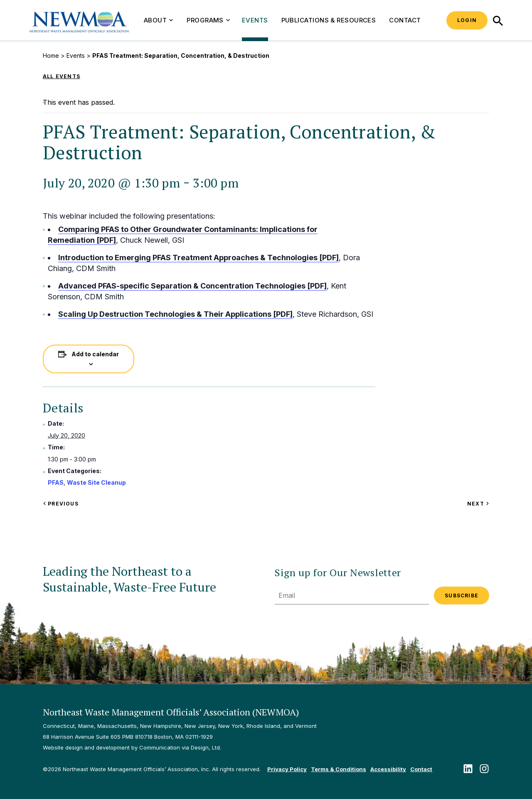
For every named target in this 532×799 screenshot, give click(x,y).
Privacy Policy (287, 769)
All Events (62, 76)
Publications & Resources (329, 20)
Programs (208, 20)
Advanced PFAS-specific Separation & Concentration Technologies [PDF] (192, 286)
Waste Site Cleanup (96, 482)
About (158, 20)
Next (478, 504)
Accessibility (388, 769)
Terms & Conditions (339, 769)
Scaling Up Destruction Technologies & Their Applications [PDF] (175, 314)
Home (51, 55)
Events (255, 20)
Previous (61, 504)
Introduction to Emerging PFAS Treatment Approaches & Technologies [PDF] (198, 258)
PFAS (56, 482)
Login (467, 20)
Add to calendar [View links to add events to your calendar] (95, 354)
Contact (405, 20)
